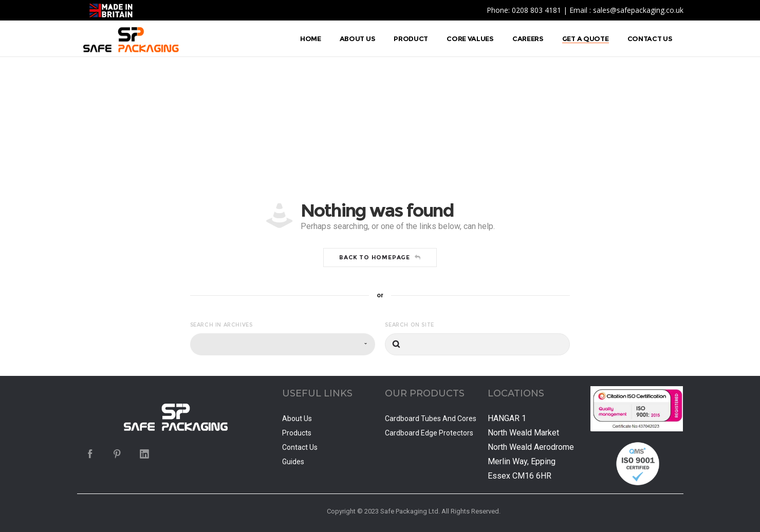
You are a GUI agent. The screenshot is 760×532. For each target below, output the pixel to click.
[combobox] (283, 344)
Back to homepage (380, 257)
